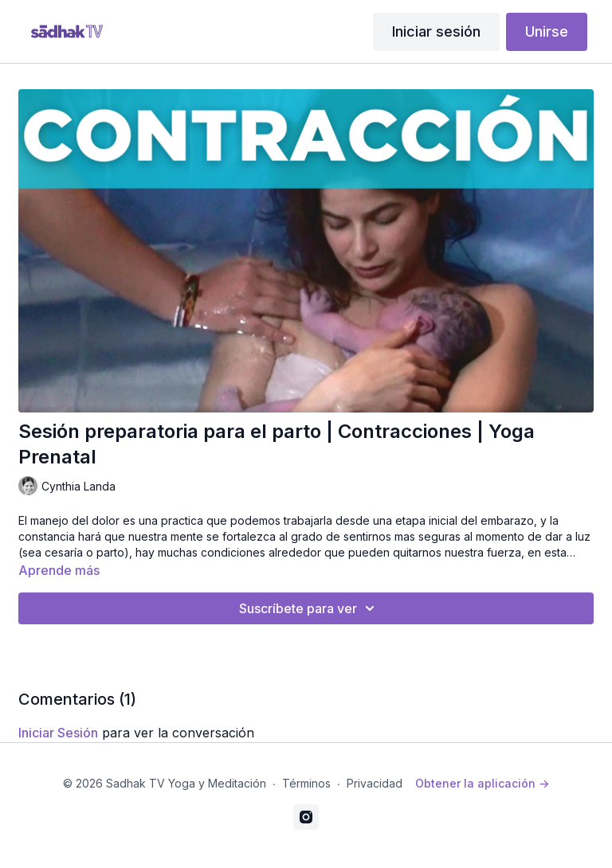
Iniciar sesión (436, 31)
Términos (306, 783)
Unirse (547, 31)
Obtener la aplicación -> (482, 783)
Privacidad (375, 783)
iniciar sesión (58, 733)
